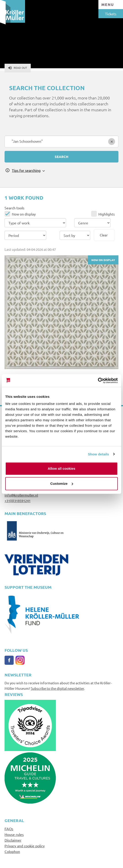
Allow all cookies (62, 468)
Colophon (12, 851)
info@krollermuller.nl (21, 495)
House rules (14, 834)
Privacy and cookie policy (25, 846)
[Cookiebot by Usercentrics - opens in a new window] (98, 381)
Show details (99, 454)
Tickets (111, 14)
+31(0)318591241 (18, 501)
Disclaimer (13, 840)
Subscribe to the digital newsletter (57, 688)
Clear (104, 235)
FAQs (9, 829)
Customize (62, 483)
